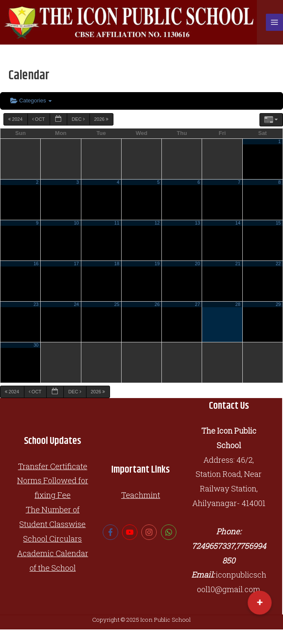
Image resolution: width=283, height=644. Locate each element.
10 (76, 223)
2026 (102, 119)
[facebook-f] (112, 532)
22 (278, 264)
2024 (16, 119)
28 (238, 304)
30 (36, 345)
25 (117, 304)
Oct (39, 119)
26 (157, 304)
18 (117, 264)
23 (36, 304)
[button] (259, 602)
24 (76, 304)
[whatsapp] (170, 532)
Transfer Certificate (53, 466)
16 (36, 264)
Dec (79, 119)
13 (197, 223)
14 (238, 223)
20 (197, 264)
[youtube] (131, 532)
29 (278, 304)
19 (157, 264)
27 (197, 304)
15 (278, 223)
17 (76, 264)
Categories (31, 100)
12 (157, 223)
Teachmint (141, 495)
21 (238, 264)
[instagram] (150, 532)
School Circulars (52, 539)
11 (117, 223)
